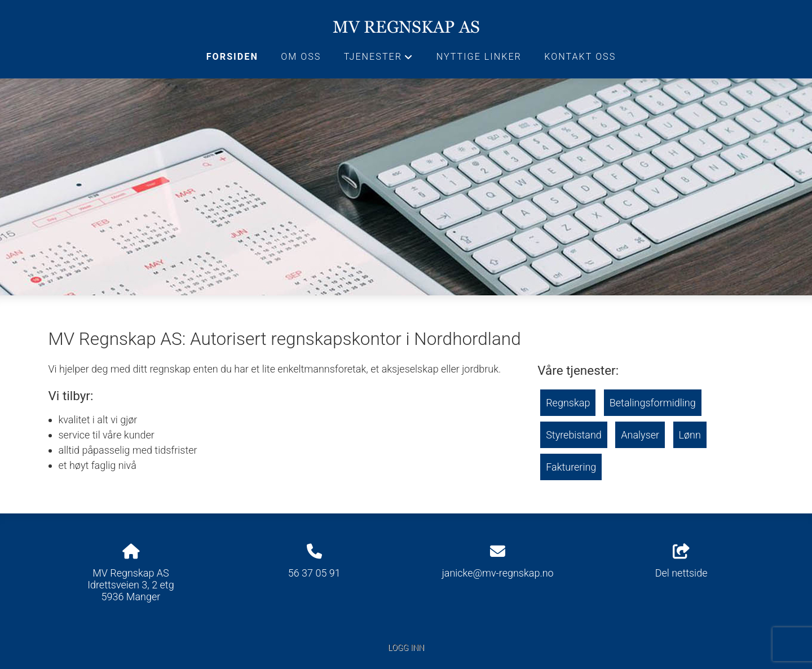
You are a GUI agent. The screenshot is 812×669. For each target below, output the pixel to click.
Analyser (640, 435)
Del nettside (681, 561)
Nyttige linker (479, 57)
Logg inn (406, 648)
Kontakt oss (580, 57)
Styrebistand (574, 435)
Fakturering (571, 467)
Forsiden (232, 57)
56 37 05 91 (314, 573)
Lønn (690, 435)
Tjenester (379, 60)
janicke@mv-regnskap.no (498, 573)
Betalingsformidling (653, 403)
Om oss (301, 57)
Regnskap (568, 403)
